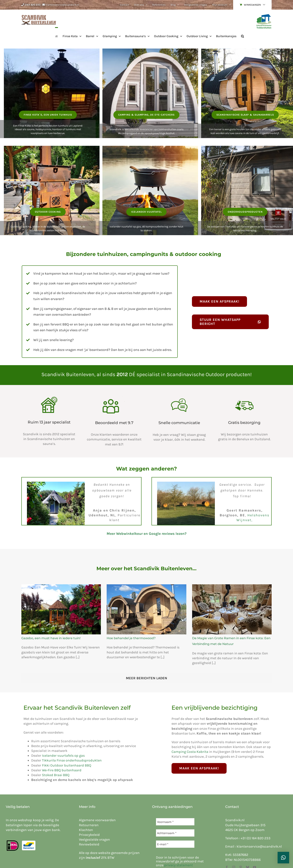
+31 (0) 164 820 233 (256, 838)
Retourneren (89, 825)
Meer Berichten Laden (146, 678)
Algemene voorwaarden (97, 820)
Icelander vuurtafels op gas (63, 756)
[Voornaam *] (175, 822)
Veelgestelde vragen (94, 839)
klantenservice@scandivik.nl (62, 5)
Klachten (86, 830)
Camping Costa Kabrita (190, 752)
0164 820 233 (32, 5)
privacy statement (179, 865)
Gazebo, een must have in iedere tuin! (51, 638)
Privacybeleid (89, 835)
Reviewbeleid (89, 844)
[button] (242, 36)
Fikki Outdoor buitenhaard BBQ (67, 765)
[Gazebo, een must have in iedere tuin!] (61, 609)
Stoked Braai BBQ (56, 775)
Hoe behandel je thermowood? (131, 638)
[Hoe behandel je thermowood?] (146, 609)
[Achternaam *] (175, 833)
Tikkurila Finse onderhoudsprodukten (72, 760)
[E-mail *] (175, 844)
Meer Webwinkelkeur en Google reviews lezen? (147, 534)
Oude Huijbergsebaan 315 (245, 825)
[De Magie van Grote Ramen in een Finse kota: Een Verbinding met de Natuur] (232, 609)
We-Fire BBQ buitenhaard (62, 770)
